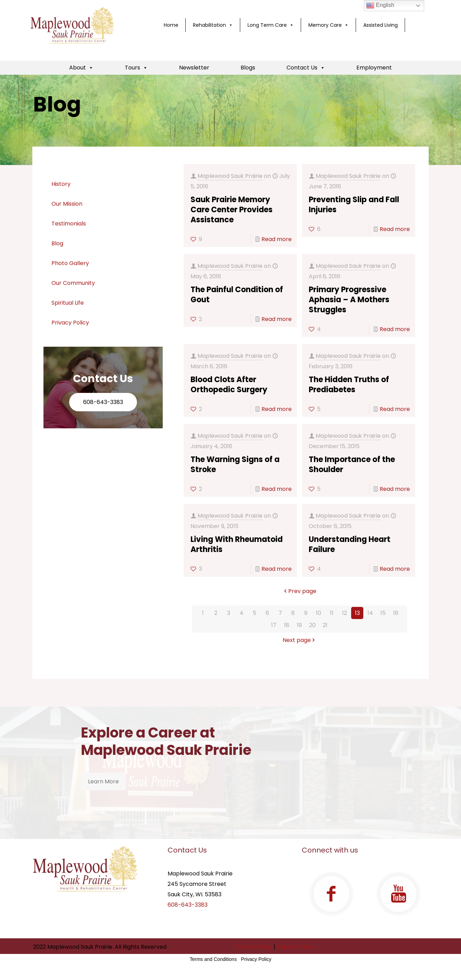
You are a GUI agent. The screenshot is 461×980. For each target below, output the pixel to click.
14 (370, 613)
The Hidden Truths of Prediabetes (349, 385)
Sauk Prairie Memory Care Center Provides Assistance (232, 210)
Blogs (248, 68)
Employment (374, 68)
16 (396, 613)
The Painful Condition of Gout (237, 295)
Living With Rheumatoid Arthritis (237, 544)
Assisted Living (381, 25)
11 (332, 613)
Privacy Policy (70, 323)
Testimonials (69, 224)
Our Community (73, 283)
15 (383, 613)
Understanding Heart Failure (350, 544)
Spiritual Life (68, 303)
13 (357, 613)
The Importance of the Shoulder (352, 464)
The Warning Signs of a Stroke (235, 464)
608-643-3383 (103, 402)
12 (345, 613)
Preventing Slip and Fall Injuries (354, 205)
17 (274, 625)
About (81, 68)
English (380, 6)
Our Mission (67, 204)
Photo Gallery (70, 263)
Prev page (300, 591)
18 (287, 625)
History (61, 184)
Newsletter (194, 68)
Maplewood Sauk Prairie (230, 176)
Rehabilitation (213, 25)
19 (299, 625)
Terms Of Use (295, 947)
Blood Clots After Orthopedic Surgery (229, 385)
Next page (300, 640)
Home (171, 25)
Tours (136, 68)
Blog (57, 243)
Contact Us (306, 68)
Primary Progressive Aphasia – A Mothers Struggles (349, 300)
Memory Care (329, 25)
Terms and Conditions (213, 959)
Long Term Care (271, 25)
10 (319, 613)
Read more (277, 239)
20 (312, 625)
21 (325, 625)
